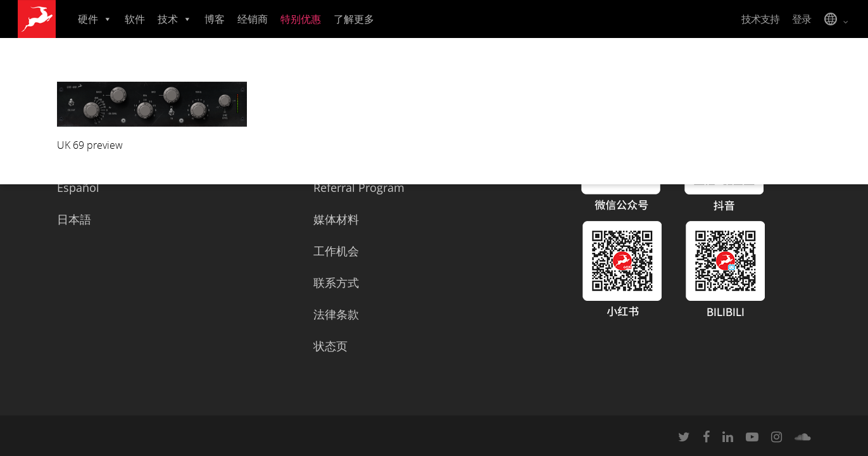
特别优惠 (301, 19)
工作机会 (336, 251)
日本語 (74, 219)
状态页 (330, 346)
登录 (802, 19)
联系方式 (336, 282)
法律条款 (336, 314)
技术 (175, 19)
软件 (135, 19)
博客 (215, 19)
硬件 (95, 19)
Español (78, 187)
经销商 (253, 19)
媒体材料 (336, 219)
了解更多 (354, 19)
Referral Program (359, 187)
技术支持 (760, 19)
